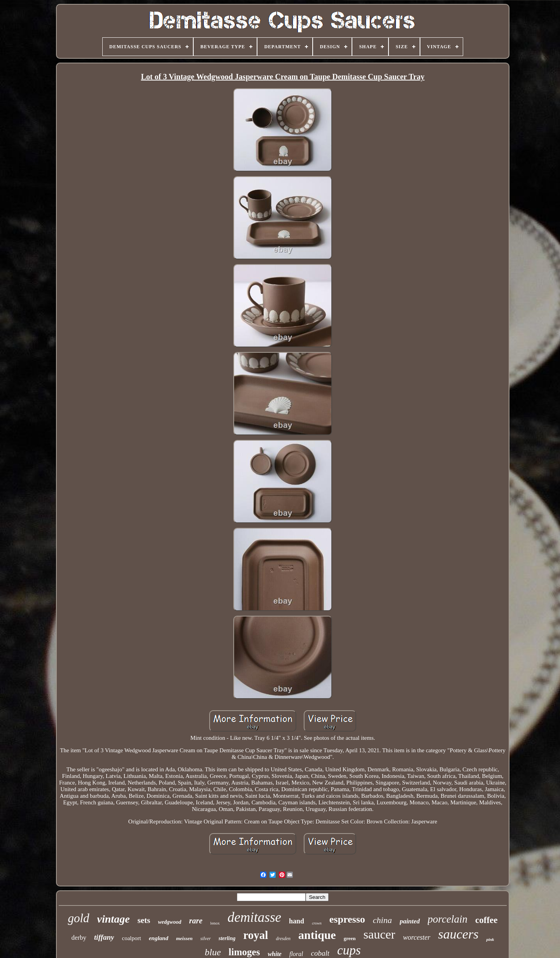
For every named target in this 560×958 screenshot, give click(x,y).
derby (79, 938)
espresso (347, 919)
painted (410, 921)
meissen (185, 938)
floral (296, 954)
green (350, 938)
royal (256, 935)
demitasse (254, 917)
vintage (114, 919)
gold (78, 918)
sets (144, 920)
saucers (458, 934)
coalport (131, 938)
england (159, 938)
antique (317, 935)
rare (196, 921)
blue (213, 952)
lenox (215, 923)
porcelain (448, 919)
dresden (283, 939)
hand (297, 921)
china (382, 920)
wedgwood (170, 922)
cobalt (320, 953)
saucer (379, 934)
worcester (416, 937)
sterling (227, 938)
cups (349, 950)
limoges (244, 952)
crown (317, 923)
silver (206, 939)
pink (490, 939)
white (275, 954)
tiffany (104, 937)
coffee (486, 920)
